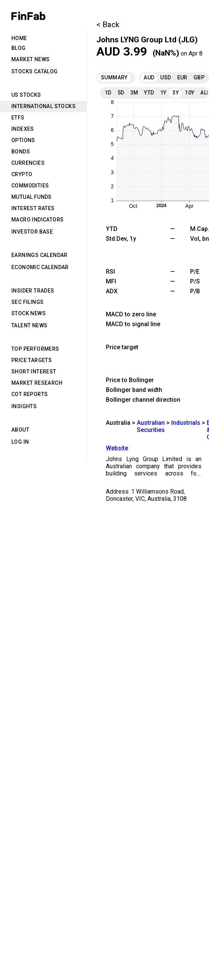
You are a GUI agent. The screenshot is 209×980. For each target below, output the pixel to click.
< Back (108, 25)
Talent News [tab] (29, 325)
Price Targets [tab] (32, 360)
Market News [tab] (30, 59)
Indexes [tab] (23, 129)
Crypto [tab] (22, 174)
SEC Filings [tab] (27, 302)
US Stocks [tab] (26, 95)
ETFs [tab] (18, 118)
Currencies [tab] (28, 163)
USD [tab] (166, 77)
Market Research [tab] (37, 383)
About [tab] (20, 430)
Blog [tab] (19, 48)
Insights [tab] (24, 406)
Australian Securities (151, 426)
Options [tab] (23, 140)
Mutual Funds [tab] (32, 197)
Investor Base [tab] (32, 232)
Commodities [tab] (30, 186)
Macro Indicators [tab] (37, 220)
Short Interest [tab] (34, 372)
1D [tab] (108, 93)
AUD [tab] (149, 77)
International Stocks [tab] (43, 106)
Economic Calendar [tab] (40, 267)
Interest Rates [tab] (33, 208)
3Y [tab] (176, 93)
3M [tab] (134, 93)
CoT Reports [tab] (29, 394)
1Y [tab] (163, 93)
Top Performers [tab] (35, 349)
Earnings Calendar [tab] (39, 255)
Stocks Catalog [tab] (35, 71)
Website (117, 448)
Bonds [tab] (21, 152)
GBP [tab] (199, 77)
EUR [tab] (182, 77)
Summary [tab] (114, 77)
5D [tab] (121, 93)
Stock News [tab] (29, 313)
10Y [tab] (190, 93)
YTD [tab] (149, 93)
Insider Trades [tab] (33, 291)
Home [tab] (19, 38)
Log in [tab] (20, 442)
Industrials (186, 423)
